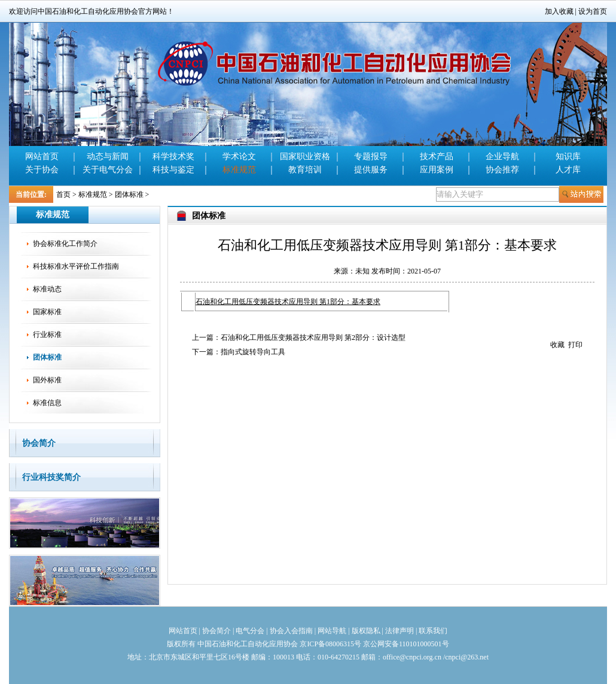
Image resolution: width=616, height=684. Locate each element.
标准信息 (47, 403)
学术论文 (239, 156)
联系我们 (433, 631)
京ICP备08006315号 (330, 644)
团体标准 (129, 194)
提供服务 (371, 170)
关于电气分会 (108, 170)
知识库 (568, 156)
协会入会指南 (291, 631)
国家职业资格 (305, 156)
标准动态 (47, 289)
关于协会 (42, 170)
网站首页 (42, 156)
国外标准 (47, 380)
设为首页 (593, 11)
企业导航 (502, 156)
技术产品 (437, 156)
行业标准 (47, 335)
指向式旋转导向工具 (253, 352)
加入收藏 (559, 11)
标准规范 (239, 170)
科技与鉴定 (173, 170)
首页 (63, 194)
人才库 (568, 170)
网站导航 (332, 631)
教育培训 (305, 170)
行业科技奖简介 (51, 477)
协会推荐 (502, 170)
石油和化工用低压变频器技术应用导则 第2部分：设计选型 (313, 338)
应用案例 (437, 170)
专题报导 (371, 156)
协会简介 (39, 443)
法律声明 (400, 631)
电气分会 (250, 631)
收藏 (557, 345)
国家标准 (47, 312)
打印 (575, 345)
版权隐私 (366, 631)
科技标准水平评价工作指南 (76, 266)
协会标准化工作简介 (65, 244)
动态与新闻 (108, 156)
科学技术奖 (173, 156)
